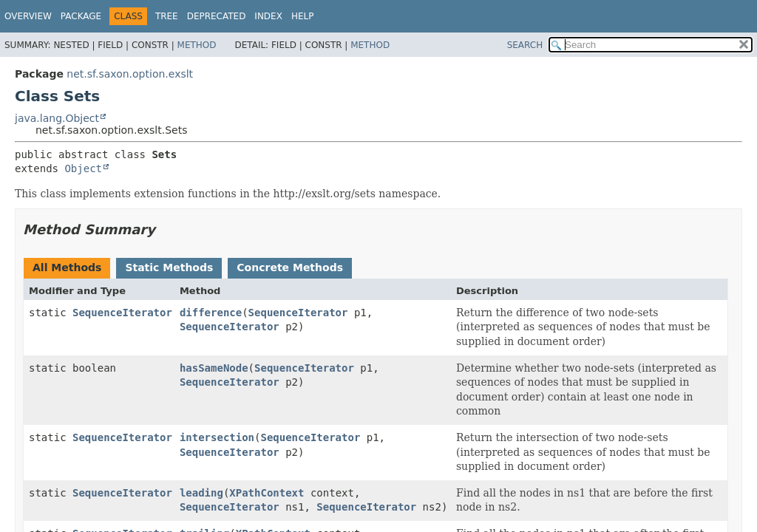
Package (81, 16)
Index (268, 16)
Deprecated (217, 16)
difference (211, 313)
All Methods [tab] (67, 267)
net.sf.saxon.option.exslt (130, 74)
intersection (217, 437)
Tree (167, 16)
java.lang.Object (57, 118)
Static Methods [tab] (169, 267)
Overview (28, 16)
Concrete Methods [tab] (290, 267)
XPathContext (267, 493)
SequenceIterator (122, 313)
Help (303, 16)
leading (201, 493)
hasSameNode (214, 368)
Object (83, 168)
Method (197, 45)
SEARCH (525, 45)
